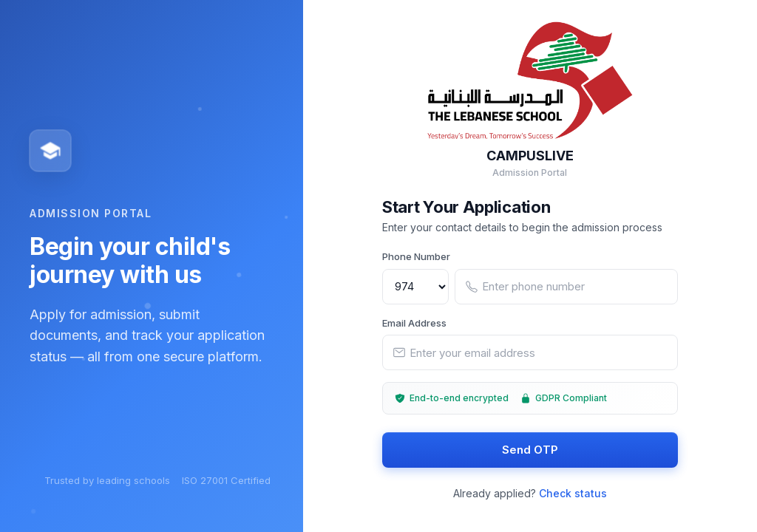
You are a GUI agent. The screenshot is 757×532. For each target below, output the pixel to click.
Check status (573, 494)
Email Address (414, 323)
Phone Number (416, 257)
